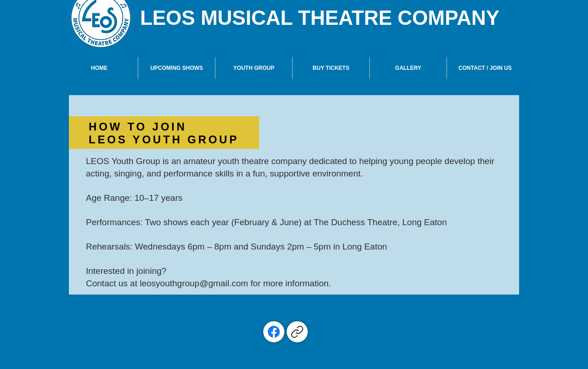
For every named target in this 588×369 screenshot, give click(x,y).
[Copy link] (297, 332)
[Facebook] (274, 332)
